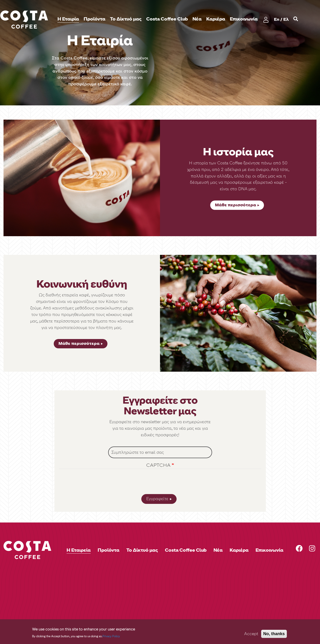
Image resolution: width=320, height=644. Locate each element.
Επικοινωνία (244, 19)
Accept (251, 634)
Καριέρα (216, 19)
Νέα (197, 19)
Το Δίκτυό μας (126, 19)
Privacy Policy (111, 636)
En (277, 19)
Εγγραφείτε (157, 499)
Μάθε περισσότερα (235, 205)
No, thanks (274, 634)
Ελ (286, 19)
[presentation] (160, 483)
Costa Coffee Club (167, 19)
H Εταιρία (68, 19)
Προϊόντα (94, 19)
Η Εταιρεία (79, 550)
